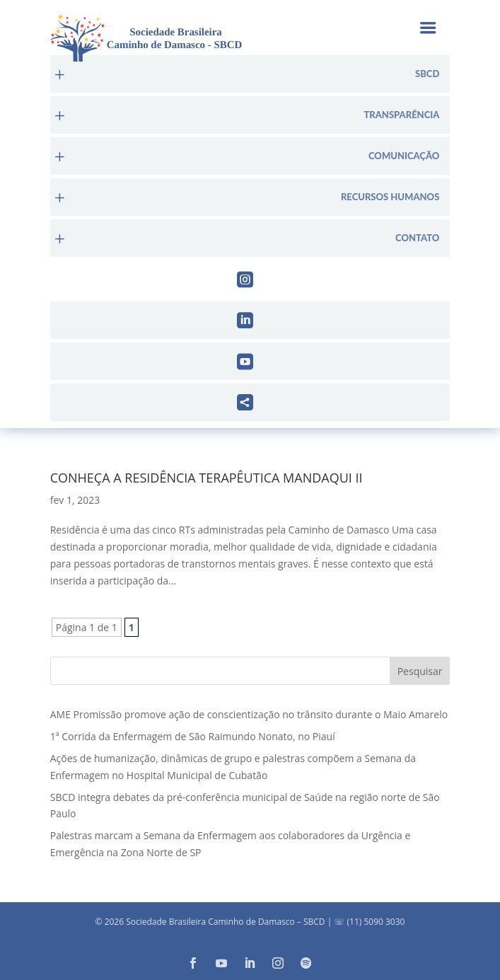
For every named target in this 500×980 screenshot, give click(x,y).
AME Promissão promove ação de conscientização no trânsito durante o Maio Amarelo (249, 714)
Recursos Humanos (390, 197)
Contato (417, 238)
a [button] (428, 29)
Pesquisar (420, 671)
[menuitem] (250, 74)
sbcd (427, 74)
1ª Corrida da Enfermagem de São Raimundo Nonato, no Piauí (193, 736)
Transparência (401, 115)
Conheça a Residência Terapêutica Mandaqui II (207, 478)
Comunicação (404, 156)
